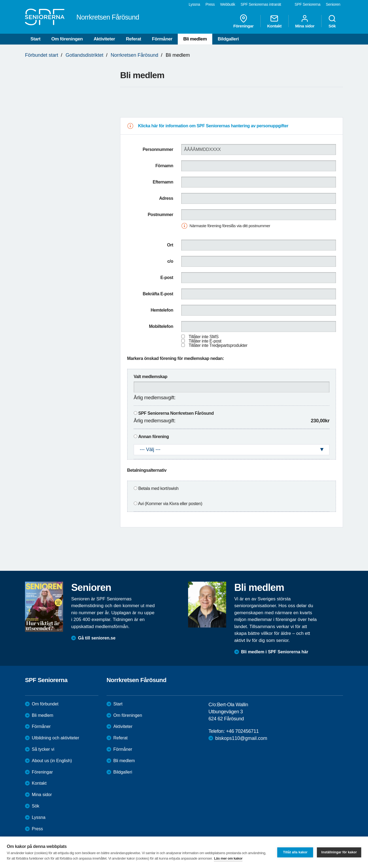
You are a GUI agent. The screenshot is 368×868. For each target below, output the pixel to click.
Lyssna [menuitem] (194, 4)
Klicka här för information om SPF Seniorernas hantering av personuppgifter (213, 126)
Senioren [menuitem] (333, 4)
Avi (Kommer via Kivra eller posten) (170, 504)
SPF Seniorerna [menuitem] (308, 4)
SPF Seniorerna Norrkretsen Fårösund (176, 413)
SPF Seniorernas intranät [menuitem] (261, 4)
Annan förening (154, 437)
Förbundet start (42, 55)
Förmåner (162, 39)
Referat (133, 39)
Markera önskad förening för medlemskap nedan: (176, 358)
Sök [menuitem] (332, 21)
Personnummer (158, 149)
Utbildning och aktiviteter (55, 738)
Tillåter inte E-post (205, 341)
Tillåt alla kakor (295, 852)
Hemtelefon (162, 310)
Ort (170, 245)
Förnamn (164, 166)
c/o (170, 261)
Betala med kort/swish (158, 488)
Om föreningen (67, 39)
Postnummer (161, 215)
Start (35, 39)
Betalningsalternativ (147, 470)
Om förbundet (45, 704)
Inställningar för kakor (339, 852)
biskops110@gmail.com (241, 738)
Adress (166, 198)
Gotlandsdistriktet (84, 55)
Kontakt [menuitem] (274, 21)
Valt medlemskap (151, 377)
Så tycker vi (43, 749)
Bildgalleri (228, 39)
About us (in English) (52, 761)
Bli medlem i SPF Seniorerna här (275, 652)
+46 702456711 (242, 731)
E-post (167, 278)
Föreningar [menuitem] (244, 21)
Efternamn (163, 182)
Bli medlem (195, 39)
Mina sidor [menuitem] (305, 21)
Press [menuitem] (210, 4)
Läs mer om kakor (228, 858)
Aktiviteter (104, 39)
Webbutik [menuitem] (228, 4)
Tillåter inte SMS (204, 337)
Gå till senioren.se (97, 638)
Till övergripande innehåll (0, 0)
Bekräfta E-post (158, 294)
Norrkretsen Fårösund (134, 55)
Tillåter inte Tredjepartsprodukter (218, 345)
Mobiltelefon (161, 326)
